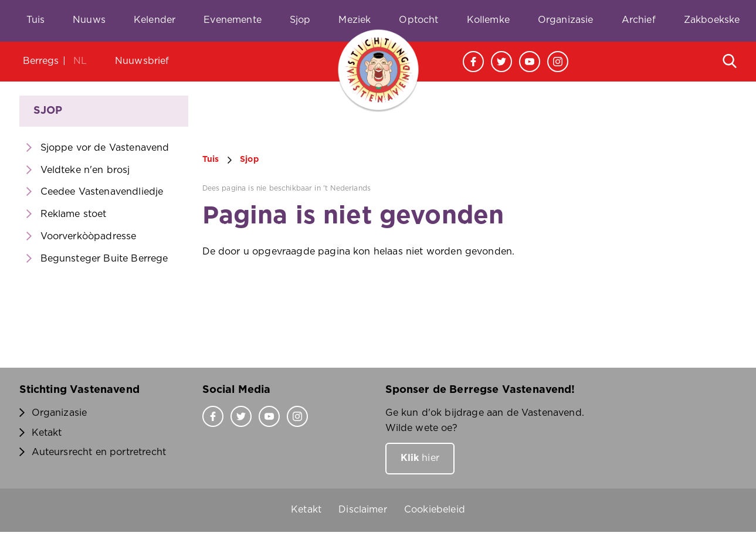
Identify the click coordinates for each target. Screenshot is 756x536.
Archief (639, 20)
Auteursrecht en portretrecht (99, 452)
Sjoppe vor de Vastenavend (105, 148)
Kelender (155, 20)
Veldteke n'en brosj (85, 170)
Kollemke (488, 20)
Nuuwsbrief (142, 61)
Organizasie (566, 20)
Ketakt (47, 433)
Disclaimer (363, 510)
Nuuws (89, 20)
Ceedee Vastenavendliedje (102, 192)
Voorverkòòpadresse (89, 236)
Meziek (355, 20)
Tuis (36, 20)
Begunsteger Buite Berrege (104, 259)
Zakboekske (712, 20)
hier (420, 458)
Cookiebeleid (435, 510)
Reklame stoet (74, 214)
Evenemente (233, 20)
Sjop (300, 20)
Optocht (418, 20)
